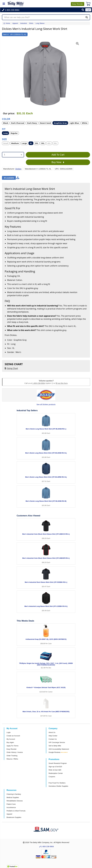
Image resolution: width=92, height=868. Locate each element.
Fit (4, 129)
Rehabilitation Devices (15, 801)
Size (4, 139)
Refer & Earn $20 (55, 770)
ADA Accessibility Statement (59, 749)
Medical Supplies (13, 797)
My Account (11, 739)
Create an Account (13, 736)
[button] (83, 10)
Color (6, 119)
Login (9, 732)
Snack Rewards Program (58, 763)
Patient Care (11, 804)
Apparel (9, 814)
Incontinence (11, 807)
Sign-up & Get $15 (55, 767)
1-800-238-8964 (39, 383)
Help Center (53, 736)
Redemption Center (56, 773)
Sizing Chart (12, 368)
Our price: (9, 113)
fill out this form (62, 383)
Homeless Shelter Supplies (58, 786)
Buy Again (10, 742)
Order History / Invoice (15, 752)
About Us (52, 732)
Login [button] (88, 10)
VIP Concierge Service (57, 742)
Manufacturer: (9, 169)
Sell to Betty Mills (55, 746)
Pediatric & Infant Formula (16, 811)
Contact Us (53, 739)
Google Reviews (55, 752)
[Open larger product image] (45, 74)
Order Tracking (12, 756)
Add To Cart (58, 155)
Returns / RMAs (12, 759)
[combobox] (13, 155)
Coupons (52, 777)
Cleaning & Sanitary (14, 794)
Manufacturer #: (31, 169)
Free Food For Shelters (57, 783)
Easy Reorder (12, 749)
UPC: (57, 169)
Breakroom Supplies (14, 817)
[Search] (87, 17)
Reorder (78, 4)
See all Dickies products (46, 404)
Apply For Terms (12, 746)
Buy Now (58, 162)
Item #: (6, 34)
